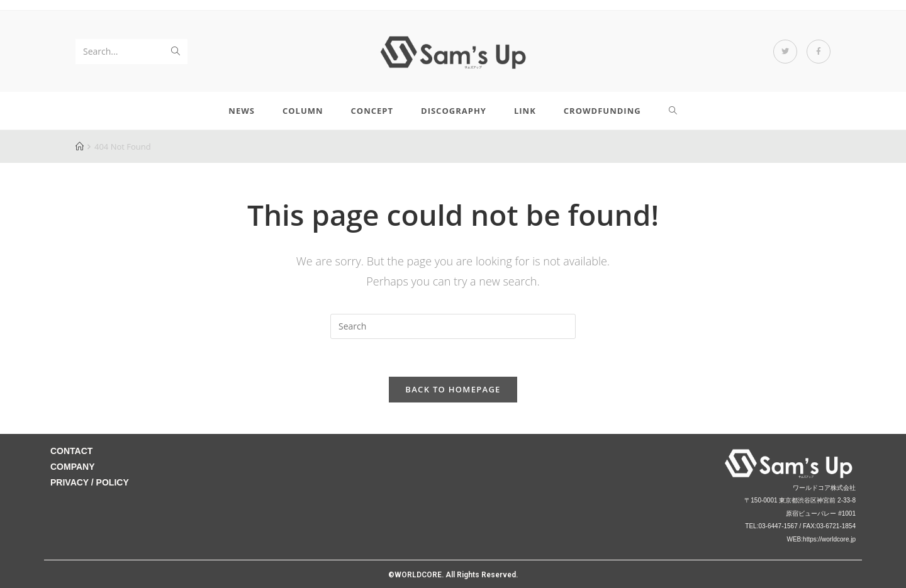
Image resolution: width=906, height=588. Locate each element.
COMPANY (73, 467)
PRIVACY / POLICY (90, 482)
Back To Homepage (453, 389)
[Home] (80, 147)
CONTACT (71, 451)
